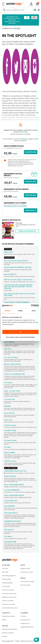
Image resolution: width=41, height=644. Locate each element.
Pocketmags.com (26, 620)
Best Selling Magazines (9, 576)
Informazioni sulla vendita (10, 629)
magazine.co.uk (25, 623)
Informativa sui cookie (8, 604)
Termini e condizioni (8, 601)
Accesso (22, 139)
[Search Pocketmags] (4, 10)
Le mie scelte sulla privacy (10, 608)
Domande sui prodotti (8, 616)
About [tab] (34, 311)
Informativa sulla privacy (9, 594)
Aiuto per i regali (25, 585)
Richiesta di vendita (8, 633)
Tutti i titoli (5, 568)
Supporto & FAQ (25, 568)
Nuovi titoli (5, 572)
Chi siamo (23, 616)
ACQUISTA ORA (31, 152)
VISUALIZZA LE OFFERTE (31, 211)
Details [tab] (20, 311)
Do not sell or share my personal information (21, 337)
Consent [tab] (7, 311)
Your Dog (24, 132)
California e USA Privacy (9, 597)
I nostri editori (6, 586)
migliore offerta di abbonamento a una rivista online (15, 206)
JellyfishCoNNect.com (27, 627)
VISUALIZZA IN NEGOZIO (27, 231)
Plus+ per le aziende (8, 590)
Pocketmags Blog (7, 583)
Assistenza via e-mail (27, 572)
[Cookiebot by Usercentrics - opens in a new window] (30, 306)
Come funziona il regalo (27, 581)
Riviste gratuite (6, 579)
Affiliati (4, 620)
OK (20, 332)
